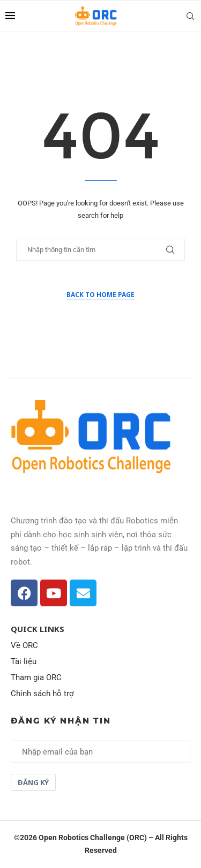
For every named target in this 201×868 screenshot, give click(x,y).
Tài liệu (24, 662)
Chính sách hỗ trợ (42, 694)
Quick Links (38, 629)
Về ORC (24, 646)
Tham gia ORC (36, 678)
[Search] (190, 16)
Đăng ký (33, 782)
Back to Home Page (100, 295)
